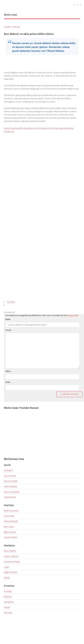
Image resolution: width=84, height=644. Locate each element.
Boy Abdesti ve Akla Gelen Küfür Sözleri (41, 128)
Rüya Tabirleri (10, 551)
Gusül (7, 128)
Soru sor (16, 27)
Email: (8, 382)
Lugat (7, 567)
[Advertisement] (28, 63)
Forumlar (8, 591)
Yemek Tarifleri (11, 537)
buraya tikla (73, 315)
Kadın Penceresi (11, 511)
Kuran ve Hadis (11, 481)
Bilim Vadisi (9, 527)
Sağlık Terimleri (11, 572)
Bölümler (8, 596)
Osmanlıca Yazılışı (12, 561)
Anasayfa (8, 470)
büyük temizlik (16, 128)
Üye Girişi (8, 612)
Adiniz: (8, 371)
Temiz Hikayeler (11, 521)
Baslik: (8, 319)
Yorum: (8, 330)
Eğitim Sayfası (10, 532)
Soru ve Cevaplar (12, 492)
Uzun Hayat (9, 516)
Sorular (7, 27)
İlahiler (7, 578)
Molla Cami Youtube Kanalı (21, 408)
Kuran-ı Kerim (10, 476)
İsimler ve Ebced (11, 556)
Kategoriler (9, 602)
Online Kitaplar (11, 486)
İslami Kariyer (10, 497)
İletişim (7, 607)
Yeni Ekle (11, 302)
